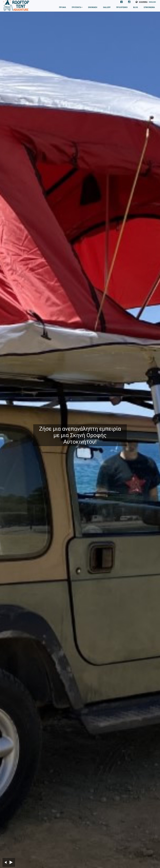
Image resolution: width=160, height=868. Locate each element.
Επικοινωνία (149, 7)
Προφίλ (64, 7)
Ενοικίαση (94, 7)
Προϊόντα (79, 8)
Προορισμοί (122, 7)
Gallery (108, 7)
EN (152, 2)
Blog (136, 7)
